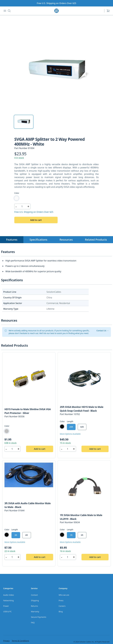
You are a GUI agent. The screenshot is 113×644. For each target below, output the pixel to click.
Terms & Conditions (20, 641)
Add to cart (36, 220)
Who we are (64, 595)
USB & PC (7, 612)
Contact (34, 595)
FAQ (33, 623)
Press (61, 600)
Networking (8, 600)
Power (6, 606)
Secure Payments (39, 617)
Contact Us (103, 331)
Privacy (6, 641)
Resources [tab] (66, 240)
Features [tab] (12, 240)
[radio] (16, 198)
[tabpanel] (57, 70)
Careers (62, 606)
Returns (34, 606)
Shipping (35, 600)
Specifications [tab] (38, 240)
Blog (61, 612)
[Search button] (9, 11)
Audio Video (9, 595)
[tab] (24, 122)
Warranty (35, 612)
